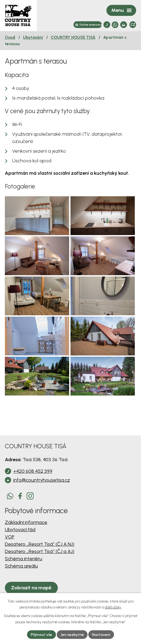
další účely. (113, 607)
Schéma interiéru (23, 567)
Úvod (10, 37)
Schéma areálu (21, 574)
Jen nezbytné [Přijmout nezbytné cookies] (72, 634)
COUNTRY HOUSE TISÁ (73, 37)
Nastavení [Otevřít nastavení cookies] (101, 634)
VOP (10, 545)
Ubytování (33, 37)
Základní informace (26, 530)
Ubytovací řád (20, 538)
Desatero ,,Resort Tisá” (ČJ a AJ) (40, 559)
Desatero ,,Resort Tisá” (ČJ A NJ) (40, 552)
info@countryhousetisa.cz (42, 488)
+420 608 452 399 (33, 479)
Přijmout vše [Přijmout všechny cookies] (41, 634)
